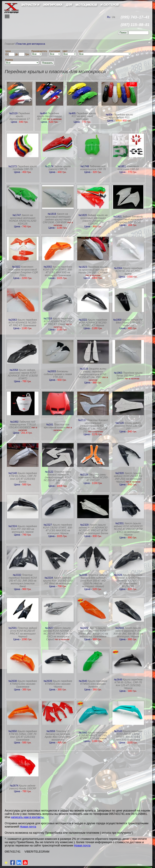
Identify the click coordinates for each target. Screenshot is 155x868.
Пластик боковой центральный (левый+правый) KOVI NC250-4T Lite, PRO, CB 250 (93, 426)
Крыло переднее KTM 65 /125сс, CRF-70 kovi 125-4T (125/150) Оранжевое (23, 735)
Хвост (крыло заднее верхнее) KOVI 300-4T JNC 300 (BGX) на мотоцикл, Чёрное (128, 632)
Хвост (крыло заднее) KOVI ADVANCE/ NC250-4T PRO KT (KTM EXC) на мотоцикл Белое (93, 529)
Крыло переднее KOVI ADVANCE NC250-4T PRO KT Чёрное (93, 323)
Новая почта (28, 827)
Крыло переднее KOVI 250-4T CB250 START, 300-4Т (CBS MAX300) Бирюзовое (129, 735)
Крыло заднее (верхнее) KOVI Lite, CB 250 (128, 426)
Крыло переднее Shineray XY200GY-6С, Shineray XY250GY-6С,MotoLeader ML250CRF (129, 581)
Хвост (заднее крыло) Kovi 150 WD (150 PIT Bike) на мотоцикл (58, 581)
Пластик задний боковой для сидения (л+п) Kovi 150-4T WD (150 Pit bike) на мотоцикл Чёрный (94, 581)
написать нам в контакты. (28, 817)
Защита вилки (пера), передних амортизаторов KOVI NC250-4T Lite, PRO (92, 373)
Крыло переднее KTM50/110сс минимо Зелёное (94, 684)
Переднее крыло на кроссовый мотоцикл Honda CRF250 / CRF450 (93, 270)
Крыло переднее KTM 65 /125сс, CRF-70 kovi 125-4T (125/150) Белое (23, 477)
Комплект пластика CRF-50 (128, 168)
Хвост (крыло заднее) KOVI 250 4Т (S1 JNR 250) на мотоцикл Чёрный (128, 477)
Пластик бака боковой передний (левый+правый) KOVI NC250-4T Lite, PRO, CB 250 (58, 477)
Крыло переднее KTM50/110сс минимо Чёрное (59, 684)
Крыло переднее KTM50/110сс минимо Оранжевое (24, 684)
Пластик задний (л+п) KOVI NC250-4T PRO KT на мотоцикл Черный (23, 632)
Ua (113, 17)
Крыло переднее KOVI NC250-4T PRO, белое (129, 271)
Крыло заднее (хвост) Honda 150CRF (23, 787)
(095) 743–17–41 (135, 17)
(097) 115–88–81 (135, 25)
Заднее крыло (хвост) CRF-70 (60, 168)
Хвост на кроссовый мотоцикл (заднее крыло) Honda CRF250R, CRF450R (57, 218)
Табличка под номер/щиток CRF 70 (93, 168)
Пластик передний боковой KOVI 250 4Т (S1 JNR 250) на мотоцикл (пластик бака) (23, 581)
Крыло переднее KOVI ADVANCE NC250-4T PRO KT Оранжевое (23, 323)
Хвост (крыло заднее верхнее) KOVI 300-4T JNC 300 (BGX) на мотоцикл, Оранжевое (93, 632)
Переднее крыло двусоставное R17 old (49, 116)
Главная (10, 44)
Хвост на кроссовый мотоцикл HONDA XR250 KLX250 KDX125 (23, 219)
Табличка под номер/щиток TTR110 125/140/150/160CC (22, 425)
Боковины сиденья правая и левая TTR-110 (58, 374)
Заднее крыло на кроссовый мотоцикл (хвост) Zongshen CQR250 (94, 219)
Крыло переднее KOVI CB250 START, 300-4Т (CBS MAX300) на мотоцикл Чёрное (58, 529)
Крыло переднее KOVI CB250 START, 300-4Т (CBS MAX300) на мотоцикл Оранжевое (58, 271)
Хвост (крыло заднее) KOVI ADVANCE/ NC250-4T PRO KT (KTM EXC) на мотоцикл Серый (58, 634)
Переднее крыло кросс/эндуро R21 (121, 116)
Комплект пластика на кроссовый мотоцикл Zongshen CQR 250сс (23, 271)
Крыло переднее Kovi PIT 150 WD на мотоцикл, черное (24, 529)
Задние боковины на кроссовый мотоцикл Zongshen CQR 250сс (128, 219)
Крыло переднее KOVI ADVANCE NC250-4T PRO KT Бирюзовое (93, 735)
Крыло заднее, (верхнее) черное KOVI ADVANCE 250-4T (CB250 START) (23, 374)
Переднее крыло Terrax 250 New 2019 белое (129, 376)
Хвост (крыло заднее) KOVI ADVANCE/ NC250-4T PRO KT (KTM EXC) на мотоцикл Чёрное (128, 529)
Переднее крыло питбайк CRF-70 (25, 168)
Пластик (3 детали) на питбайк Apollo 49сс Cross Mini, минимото (58, 735)
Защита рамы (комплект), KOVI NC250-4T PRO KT (93, 477)
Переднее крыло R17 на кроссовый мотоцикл (84, 116)
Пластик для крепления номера (57, 426)
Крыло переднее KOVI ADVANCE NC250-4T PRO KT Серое (58, 321)
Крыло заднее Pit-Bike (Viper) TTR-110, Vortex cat (130, 323)
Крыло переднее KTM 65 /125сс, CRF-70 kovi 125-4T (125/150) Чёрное (129, 684)
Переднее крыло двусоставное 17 (20, 116)
